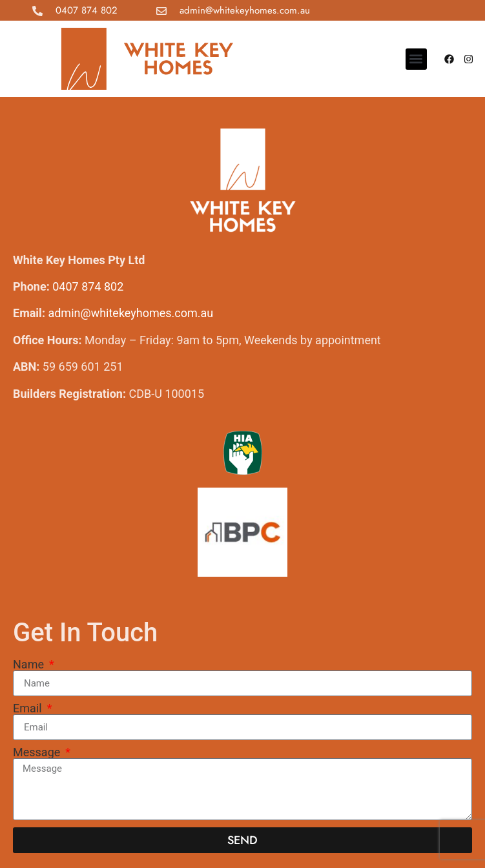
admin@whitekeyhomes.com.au (245, 10)
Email (29, 708)
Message (38, 752)
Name (30, 665)
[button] (416, 59)
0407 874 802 (87, 10)
